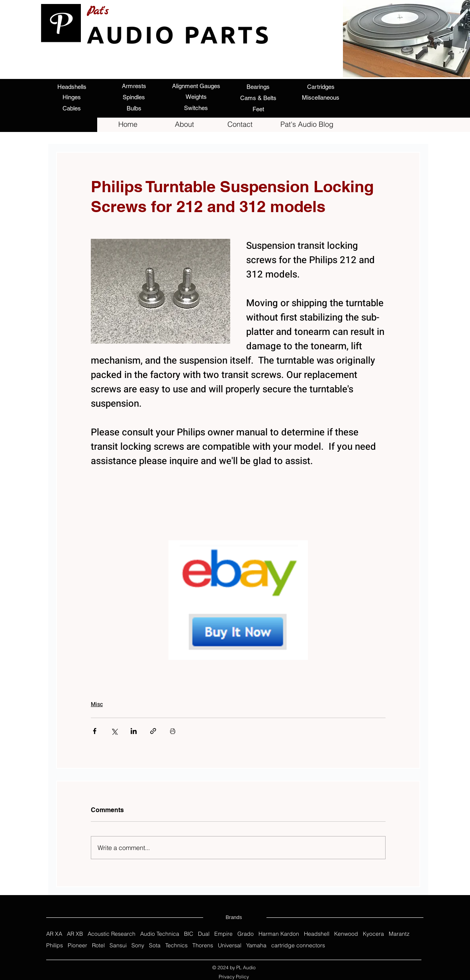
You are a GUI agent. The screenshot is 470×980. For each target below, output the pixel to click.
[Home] (128, 124)
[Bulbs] (134, 108)
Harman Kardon (279, 934)
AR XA (54, 934)
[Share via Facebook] (95, 731)
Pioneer (77, 946)
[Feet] (258, 109)
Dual (204, 934)
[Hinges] (72, 97)
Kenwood (346, 934)
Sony (138, 946)
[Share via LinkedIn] (134, 731)
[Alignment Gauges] (196, 86)
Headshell (317, 934)
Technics (176, 946)
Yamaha (256, 946)
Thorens (203, 946)
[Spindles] (134, 97)
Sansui (118, 946)
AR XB (75, 934)
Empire (223, 934)
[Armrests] (134, 86)
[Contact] (240, 124)
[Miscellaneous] (321, 97)
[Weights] (196, 96)
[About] (184, 124)
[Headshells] (72, 87)
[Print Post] (173, 731)
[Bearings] (258, 87)
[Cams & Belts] (258, 98)
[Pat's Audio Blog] (307, 124)
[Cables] (72, 108)
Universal (230, 946)
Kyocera (373, 934)
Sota (155, 946)
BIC (189, 934)
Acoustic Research (112, 934)
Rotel (98, 946)
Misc (97, 704)
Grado (246, 934)
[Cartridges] (321, 87)
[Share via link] (153, 731)
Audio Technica (160, 934)
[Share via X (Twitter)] (114, 731)
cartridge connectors (298, 946)
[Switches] (196, 108)
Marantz (399, 934)
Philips (55, 946)
